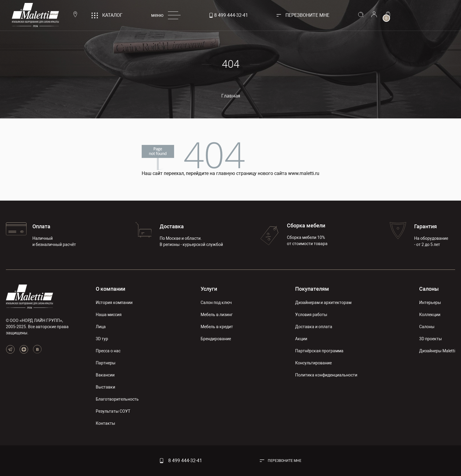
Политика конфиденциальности (326, 375)
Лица (101, 327)
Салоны (429, 289)
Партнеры (106, 363)
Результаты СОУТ (113, 411)
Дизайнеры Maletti (437, 351)
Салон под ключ (216, 303)
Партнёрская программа (319, 351)
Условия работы (311, 315)
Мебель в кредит (217, 327)
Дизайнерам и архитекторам (323, 303)
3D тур (102, 339)
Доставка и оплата (314, 327)
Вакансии (105, 375)
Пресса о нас (108, 351)
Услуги (209, 289)
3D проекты (431, 339)
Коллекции (430, 315)
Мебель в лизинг (217, 315)
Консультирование (313, 363)
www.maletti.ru (304, 173)
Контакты (105, 423)
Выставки (105, 387)
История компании (114, 303)
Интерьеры (430, 303)
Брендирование (216, 339)
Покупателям (312, 289)
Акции (301, 339)
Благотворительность (117, 399)
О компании (110, 289)
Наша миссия (109, 315)
